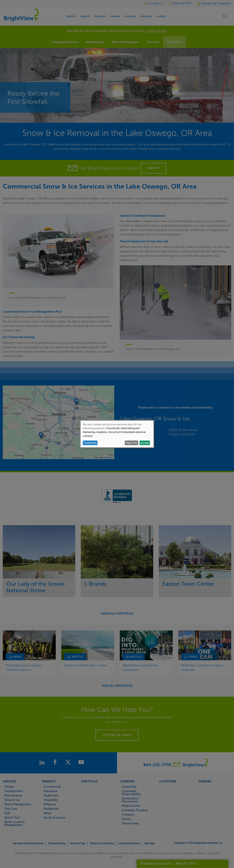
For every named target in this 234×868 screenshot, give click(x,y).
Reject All (131, 443)
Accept (145, 443)
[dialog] (117, 434)
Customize (90, 443)
